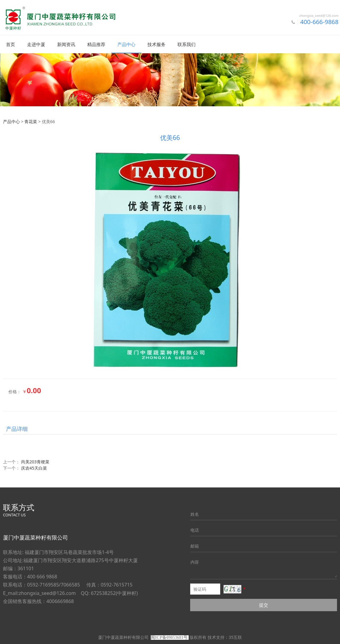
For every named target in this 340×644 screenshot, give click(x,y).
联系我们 (187, 44)
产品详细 (17, 428)
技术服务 (156, 44)
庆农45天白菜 (34, 468)
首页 (11, 44)
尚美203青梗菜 (35, 461)
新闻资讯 (66, 44)
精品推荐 (96, 44)
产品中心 (126, 44)
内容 (195, 562)
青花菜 (31, 121)
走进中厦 (36, 44)
